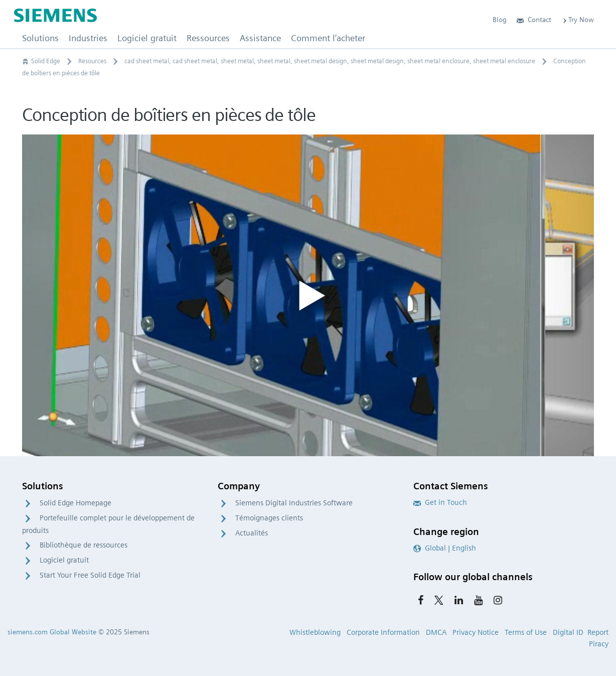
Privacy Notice (476, 632)
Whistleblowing (315, 632)
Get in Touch (440, 502)
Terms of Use (526, 632)
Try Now (578, 20)
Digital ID (568, 632)
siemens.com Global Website (52, 632)
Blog (500, 20)
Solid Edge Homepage (75, 503)
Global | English (445, 548)
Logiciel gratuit (64, 560)
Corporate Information (383, 632)
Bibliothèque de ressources (84, 545)
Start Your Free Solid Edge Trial (90, 575)
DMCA (436, 632)
